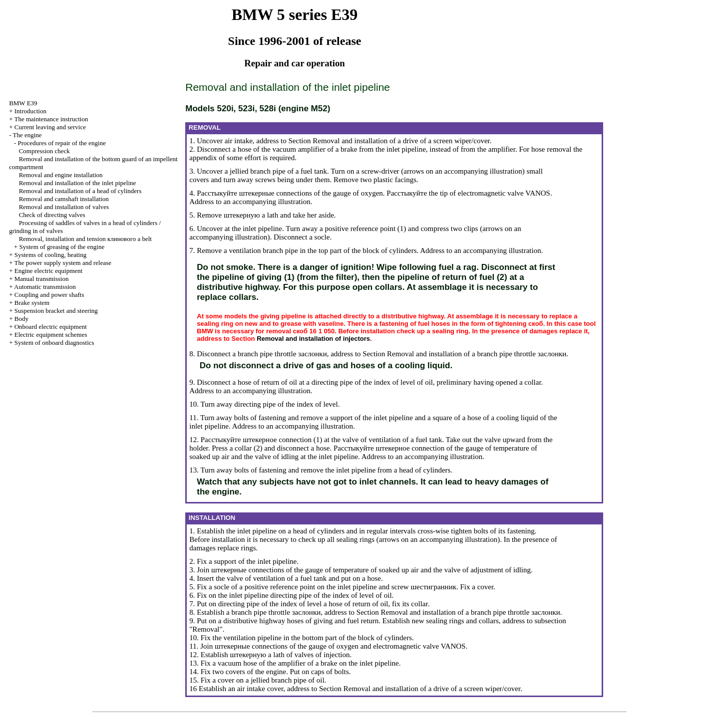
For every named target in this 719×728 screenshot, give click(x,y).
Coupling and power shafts (49, 295)
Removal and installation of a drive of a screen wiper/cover (401, 141)
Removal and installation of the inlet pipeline (78, 183)
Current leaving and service (50, 127)
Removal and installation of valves (64, 207)
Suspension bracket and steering (56, 311)
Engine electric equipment (48, 271)
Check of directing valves (52, 215)
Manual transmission (42, 279)
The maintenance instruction (51, 119)
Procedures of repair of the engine (62, 143)
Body (21, 319)
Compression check (44, 151)
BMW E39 (23, 103)
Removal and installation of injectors (313, 339)
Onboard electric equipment (51, 327)
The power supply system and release (63, 263)
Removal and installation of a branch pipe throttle (477, 354)
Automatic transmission (45, 287)
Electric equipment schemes (51, 335)
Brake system (32, 303)
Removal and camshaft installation (64, 199)
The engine (27, 135)
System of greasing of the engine (62, 247)
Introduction (30, 111)
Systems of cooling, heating (50, 255)
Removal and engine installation (61, 175)
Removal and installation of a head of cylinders (80, 191)
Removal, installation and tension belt (85, 239)
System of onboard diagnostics (54, 343)
